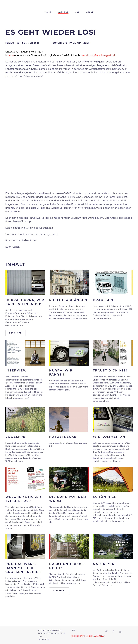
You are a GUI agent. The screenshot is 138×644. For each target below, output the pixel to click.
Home (48, 12)
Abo (77, 12)
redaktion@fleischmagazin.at (99, 55)
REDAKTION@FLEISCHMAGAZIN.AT (88, 636)
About (90, 12)
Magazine (63, 12)
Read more (15, 333)
